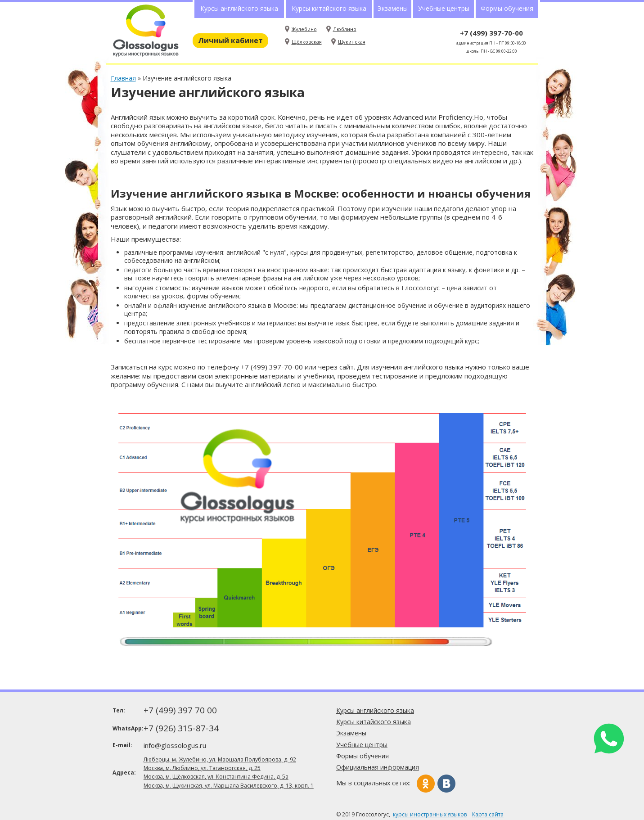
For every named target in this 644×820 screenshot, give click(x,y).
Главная (123, 78)
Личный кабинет (230, 41)
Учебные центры (444, 8)
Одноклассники (426, 784)
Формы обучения (507, 8)
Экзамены (393, 8)
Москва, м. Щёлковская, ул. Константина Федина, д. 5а (216, 777)
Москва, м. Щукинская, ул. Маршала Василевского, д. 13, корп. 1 (229, 786)
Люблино (345, 29)
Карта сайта (488, 814)
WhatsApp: (127, 728)
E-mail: (122, 745)
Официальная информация (378, 767)
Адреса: (124, 773)
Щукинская (352, 42)
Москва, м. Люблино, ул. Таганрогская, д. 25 (202, 768)
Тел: (119, 710)
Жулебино (304, 29)
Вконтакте (446, 784)
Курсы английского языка (239, 8)
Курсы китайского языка (329, 8)
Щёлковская (307, 42)
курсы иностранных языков (430, 814)
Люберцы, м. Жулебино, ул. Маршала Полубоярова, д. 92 (220, 759)
